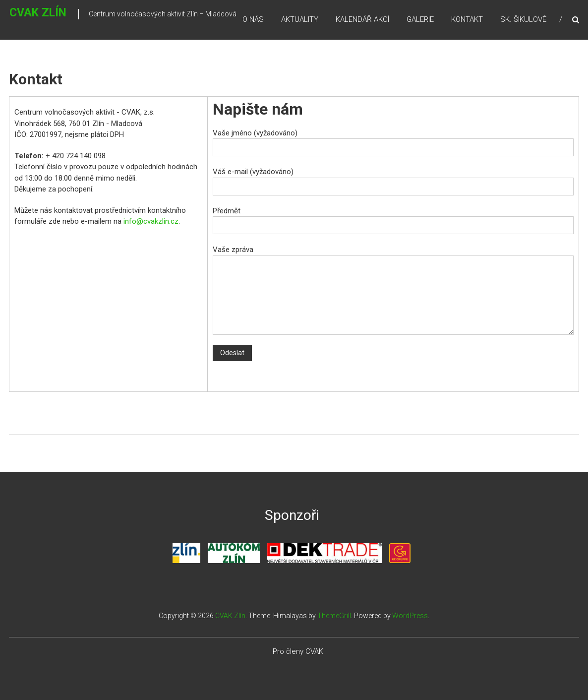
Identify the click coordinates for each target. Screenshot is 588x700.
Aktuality (300, 19)
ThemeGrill (334, 616)
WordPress (410, 616)
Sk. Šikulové (523, 19)
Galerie (420, 19)
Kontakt (467, 19)
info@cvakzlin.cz (151, 221)
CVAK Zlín (230, 616)
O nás (253, 19)
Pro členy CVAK (298, 651)
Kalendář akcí (362, 19)
